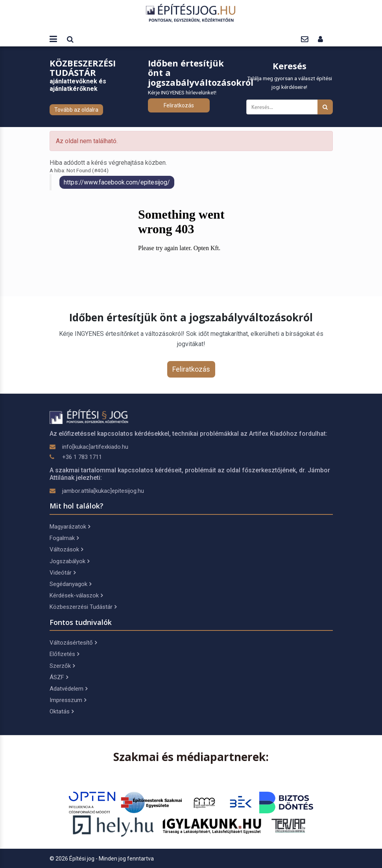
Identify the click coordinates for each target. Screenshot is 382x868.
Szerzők (62, 666)
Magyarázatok (70, 527)
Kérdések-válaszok (76, 595)
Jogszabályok (69, 561)
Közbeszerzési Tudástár (83, 607)
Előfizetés (64, 654)
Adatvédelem (68, 689)
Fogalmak (64, 538)
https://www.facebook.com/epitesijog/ (117, 182)
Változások (66, 549)
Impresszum (68, 700)
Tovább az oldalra (76, 110)
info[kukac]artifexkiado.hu (95, 447)
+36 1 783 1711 (82, 457)
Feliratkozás (179, 105)
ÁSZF (59, 677)
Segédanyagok (70, 584)
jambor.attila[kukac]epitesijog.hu (103, 491)
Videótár (63, 573)
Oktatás (62, 711)
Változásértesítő (73, 643)
